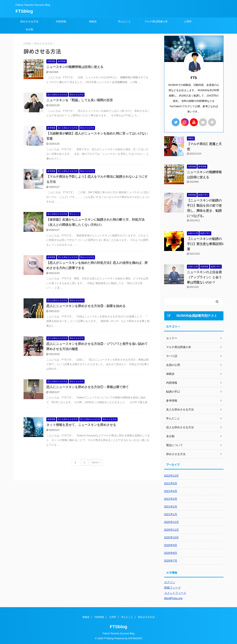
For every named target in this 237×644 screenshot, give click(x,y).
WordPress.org (173, 598)
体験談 (93, 21)
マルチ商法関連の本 (156, 21)
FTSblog (24, 11)
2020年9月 (171, 545)
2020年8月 (171, 553)
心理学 (188, 21)
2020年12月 (172, 522)
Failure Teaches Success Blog (118, 634)
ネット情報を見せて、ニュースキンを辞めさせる (81, 425)
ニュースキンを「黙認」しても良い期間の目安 (80, 100)
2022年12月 (172, 476)
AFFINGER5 (135, 638)
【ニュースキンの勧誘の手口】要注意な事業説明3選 (205, 244)
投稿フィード (172, 588)
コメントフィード (175, 593)
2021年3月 (171, 499)
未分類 (29, 29)
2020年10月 (172, 537)
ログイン (170, 582)
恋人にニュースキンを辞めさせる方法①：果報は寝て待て (88, 387)
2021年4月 (171, 491)
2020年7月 (171, 561)
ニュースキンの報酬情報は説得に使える (75, 67)
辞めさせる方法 (29, 21)
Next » (96, 462)
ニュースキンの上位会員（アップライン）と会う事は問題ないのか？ (204, 277)
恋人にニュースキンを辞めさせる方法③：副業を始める (86, 306)
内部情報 (61, 21)
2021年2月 (171, 507)
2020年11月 (172, 530)
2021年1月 (171, 514)
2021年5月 (171, 483)
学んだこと (124, 21)
